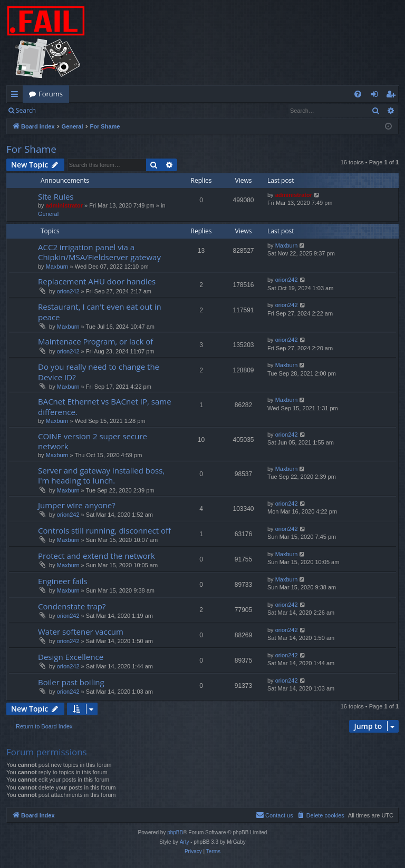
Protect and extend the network (97, 556)
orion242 (68, 291)
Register (94, 110)
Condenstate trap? (72, 606)
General (48, 214)
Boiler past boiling (71, 682)
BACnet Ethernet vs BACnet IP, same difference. (105, 406)
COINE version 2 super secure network (93, 441)
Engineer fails (63, 581)
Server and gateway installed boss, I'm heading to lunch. (101, 475)
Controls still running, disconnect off (104, 530)
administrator (64, 205)
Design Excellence (71, 657)
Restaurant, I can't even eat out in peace (100, 312)
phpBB (175, 832)
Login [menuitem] (376, 96)
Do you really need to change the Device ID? (99, 372)
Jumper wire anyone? (77, 505)
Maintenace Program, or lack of (95, 341)
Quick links (17, 96)
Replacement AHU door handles (97, 281)
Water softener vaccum (81, 632)
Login (59, 110)
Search (26, 110)
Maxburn (57, 267)
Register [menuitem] (393, 96)
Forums (51, 94)
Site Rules (56, 196)
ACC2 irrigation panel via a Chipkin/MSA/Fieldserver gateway (99, 252)
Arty (185, 842)
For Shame (31, 149)
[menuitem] (358, 94)
